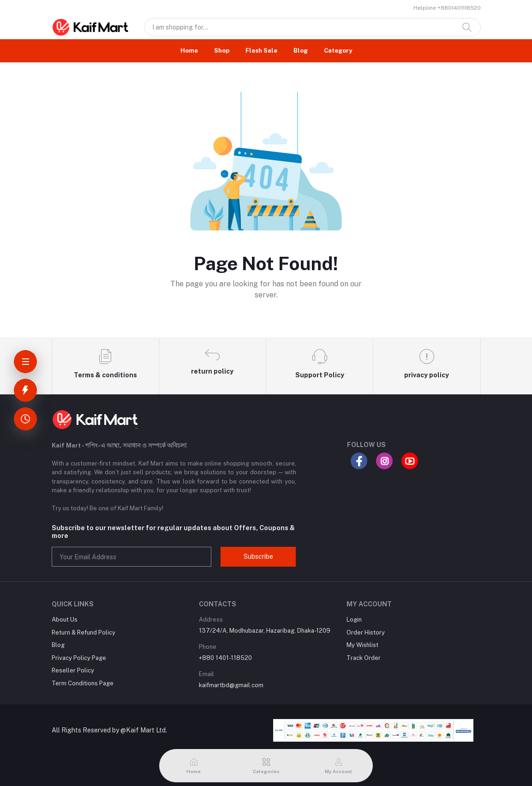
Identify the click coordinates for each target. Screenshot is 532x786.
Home (189, 51)
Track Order (364, 658)
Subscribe (258, 556)
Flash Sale (261, 51)
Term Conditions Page (83, 683)
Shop (222, 51)
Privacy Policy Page (79, 658)
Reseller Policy (73, 670)
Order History (366, 632)
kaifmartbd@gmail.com (231, 685)
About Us (65, 620)
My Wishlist (362, 645)
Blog (301, 51)
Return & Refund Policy (84, 632)
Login (354, 620)
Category (338, 51)
